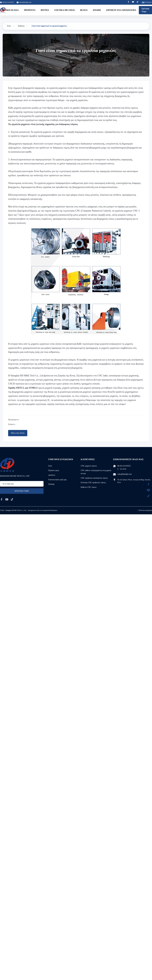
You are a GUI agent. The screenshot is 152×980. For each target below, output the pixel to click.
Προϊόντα (30, 10)
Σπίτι (9, 26)
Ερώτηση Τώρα (145, 10)
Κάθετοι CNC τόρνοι (89, 487)
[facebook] (2, 499)
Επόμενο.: (12, 424)
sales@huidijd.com (25, 2)
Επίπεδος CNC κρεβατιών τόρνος (93, 483)
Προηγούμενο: (14, 420)
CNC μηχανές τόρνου (89, 466)
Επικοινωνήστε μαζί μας (57, 480)
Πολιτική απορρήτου (145, 510)
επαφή (97, 10)
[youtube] (7, 499)
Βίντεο (45, 10)
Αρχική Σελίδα (10, 10)
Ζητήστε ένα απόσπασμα (121, 10)
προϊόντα (52, 475)
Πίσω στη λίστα (18, 433)
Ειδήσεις (21, 26)
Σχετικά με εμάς (65, 10)
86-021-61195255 (124, 466)
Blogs (84, 10)
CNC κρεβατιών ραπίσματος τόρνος (94, 478)
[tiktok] (12, 499)
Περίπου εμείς (54, 470)
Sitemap (51, 484)
